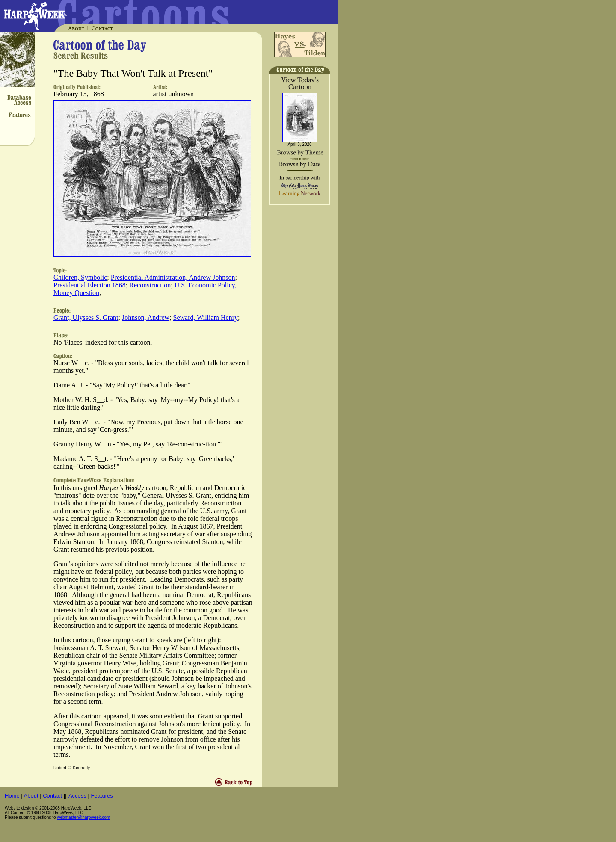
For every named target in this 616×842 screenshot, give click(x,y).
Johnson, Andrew (146, 318)
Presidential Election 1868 (90, 285)
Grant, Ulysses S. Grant (86, 318)
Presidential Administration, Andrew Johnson (173, 277)
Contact (52, 796)
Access (77, 796)
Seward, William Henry (206, 318)
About (31, 796)
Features (102, 796)
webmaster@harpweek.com (83, 817)
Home (12, 796)
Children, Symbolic (80, 277)
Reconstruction (150, 285)
